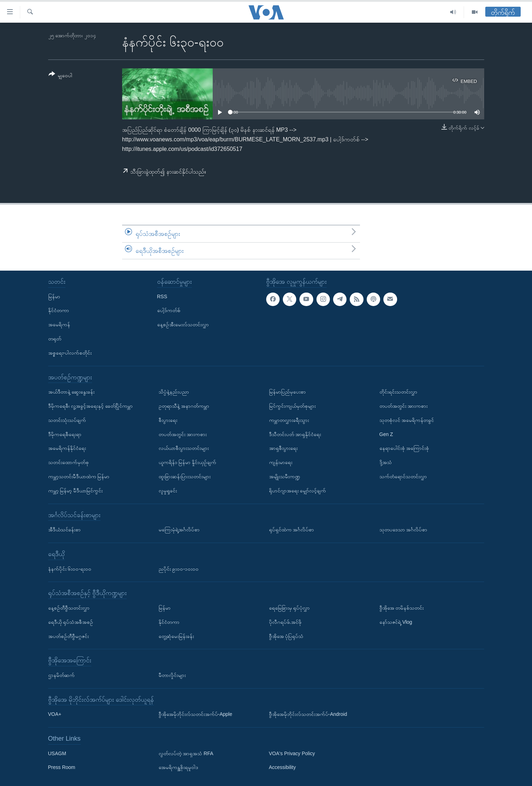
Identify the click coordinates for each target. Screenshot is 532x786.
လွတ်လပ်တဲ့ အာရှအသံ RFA (186, 753)
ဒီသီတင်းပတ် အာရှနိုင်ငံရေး (295, 434)
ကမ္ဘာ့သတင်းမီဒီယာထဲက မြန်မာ (79, 476)
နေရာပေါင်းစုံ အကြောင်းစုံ (404, 448)
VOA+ (55, 714)
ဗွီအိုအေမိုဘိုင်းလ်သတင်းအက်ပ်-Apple (195, 714)
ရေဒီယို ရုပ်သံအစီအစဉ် (71, 622)
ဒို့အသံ (386, 462)
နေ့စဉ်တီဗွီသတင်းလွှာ (69, 608)
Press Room (62, 768)
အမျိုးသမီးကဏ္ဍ (285, 476)
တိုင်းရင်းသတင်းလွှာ (398, 392)
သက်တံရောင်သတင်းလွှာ (403, 476)
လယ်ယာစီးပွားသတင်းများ (184, 448)
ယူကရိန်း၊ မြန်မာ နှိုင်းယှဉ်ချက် (188, 462)
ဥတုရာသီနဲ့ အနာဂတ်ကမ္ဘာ (184, 406)
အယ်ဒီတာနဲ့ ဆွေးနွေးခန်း (71, 392)
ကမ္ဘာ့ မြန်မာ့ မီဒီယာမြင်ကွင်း (76, 491)
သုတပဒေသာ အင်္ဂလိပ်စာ (404, 530)
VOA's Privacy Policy (292, 753)
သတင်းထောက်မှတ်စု (68, 462)
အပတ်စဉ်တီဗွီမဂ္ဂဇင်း (68, 636)
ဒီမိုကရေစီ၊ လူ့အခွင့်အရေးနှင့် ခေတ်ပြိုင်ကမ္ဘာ (91, 406)
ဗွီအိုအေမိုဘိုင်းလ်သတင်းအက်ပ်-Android (308, 714)
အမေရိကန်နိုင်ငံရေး (67, 448)
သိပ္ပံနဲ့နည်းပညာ (174, 392)
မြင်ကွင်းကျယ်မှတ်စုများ (292, 406)
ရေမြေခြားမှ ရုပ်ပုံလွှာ (290, 608)
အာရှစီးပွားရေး (283, 448)
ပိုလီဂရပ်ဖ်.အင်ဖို (285, 622)
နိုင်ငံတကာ (59, 311)
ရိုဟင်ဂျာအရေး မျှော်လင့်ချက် (298, 491)
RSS (162, 296)
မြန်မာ (54, 296)
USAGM (57, 753)
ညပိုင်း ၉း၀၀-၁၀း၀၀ (179, 569)
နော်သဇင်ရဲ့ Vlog (396, 622)
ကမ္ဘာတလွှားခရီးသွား (289, 420)
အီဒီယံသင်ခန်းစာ (64, 530)
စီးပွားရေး (168, 420)
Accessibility (282, 768)
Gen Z (386, 434)
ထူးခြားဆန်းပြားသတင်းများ (185, 476)
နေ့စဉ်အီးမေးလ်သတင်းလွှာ (183, 324)
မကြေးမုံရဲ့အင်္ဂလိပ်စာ (179, 530)
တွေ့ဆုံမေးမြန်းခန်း (176, 636)
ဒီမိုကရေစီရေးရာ (65, 434)
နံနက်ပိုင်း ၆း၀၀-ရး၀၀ (70, 569)
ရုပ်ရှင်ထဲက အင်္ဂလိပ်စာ (292, 530)
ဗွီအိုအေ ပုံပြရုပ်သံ (286, 636)
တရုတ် (55, 339)
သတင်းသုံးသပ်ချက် (67, 420)
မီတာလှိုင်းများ (172, 675)
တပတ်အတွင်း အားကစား (183, 434)
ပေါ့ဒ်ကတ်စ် (169, 311)
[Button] (61, 76)
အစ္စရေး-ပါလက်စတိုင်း (70, 353)
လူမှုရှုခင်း (168, 491)
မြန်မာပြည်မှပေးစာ (287, 392)
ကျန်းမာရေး (281, 462)
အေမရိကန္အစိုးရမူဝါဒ (178, 768)
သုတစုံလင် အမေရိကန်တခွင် (407, 420)
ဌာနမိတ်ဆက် (61, 675)
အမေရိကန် (59, 324)
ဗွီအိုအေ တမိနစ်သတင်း (402, 608)
